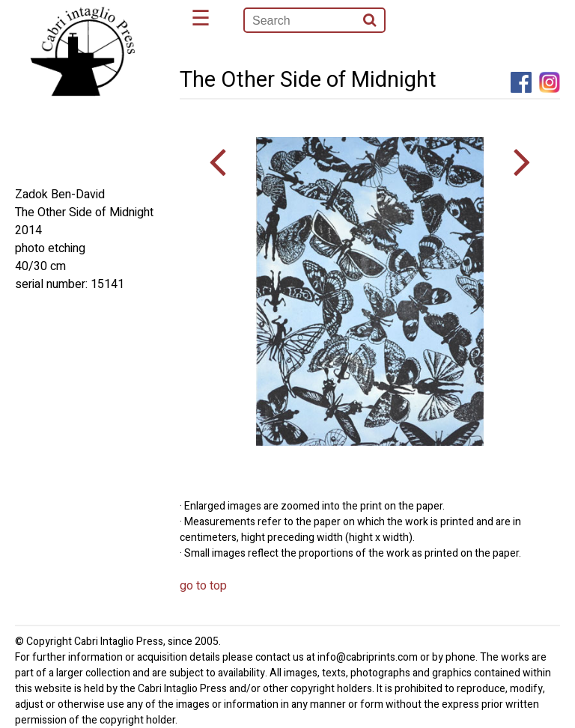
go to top (203, 586)
